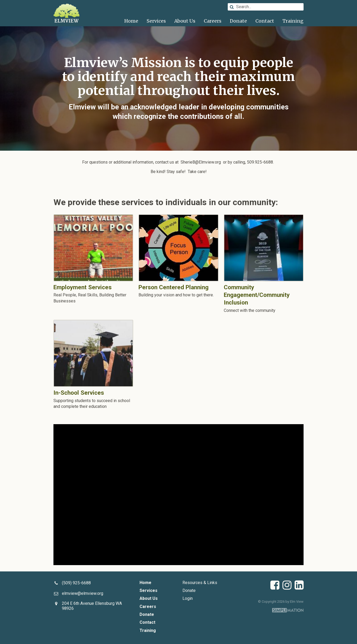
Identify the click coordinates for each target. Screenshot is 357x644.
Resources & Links (200, 583)
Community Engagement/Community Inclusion (264, 248)
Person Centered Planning (178, 248)
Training (293, 21)
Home (131, 21)
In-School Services (93, 353)
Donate (238, 21)
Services (156, 21)
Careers (213, 21)
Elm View (67, 13)
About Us (185, 21)
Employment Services (93, 248)
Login (188, 598)
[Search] (266, 7)
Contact (265, 21)
